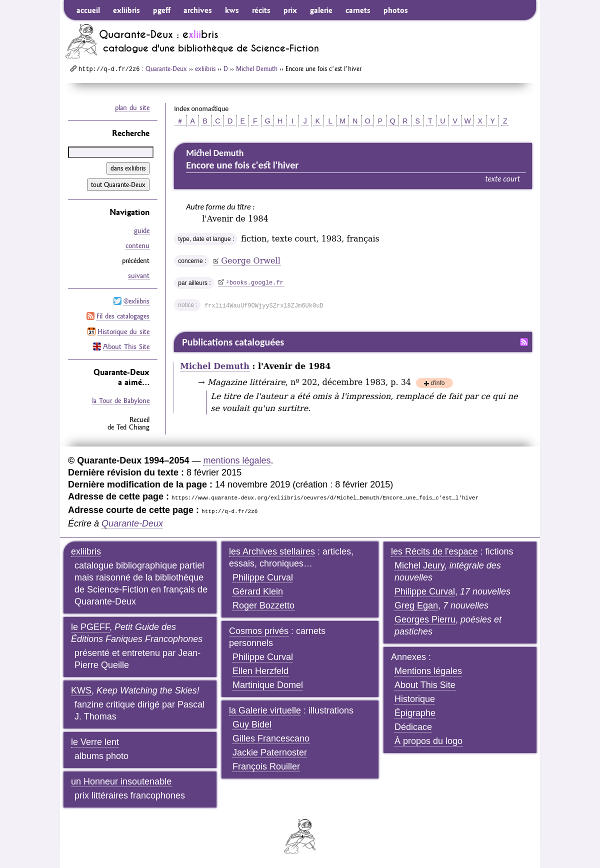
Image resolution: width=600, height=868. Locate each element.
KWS (81, 690)
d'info (437, 384)
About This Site (126, 346)
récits (261, 10)
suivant (139, 275)
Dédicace (413, 727)
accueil (88, 10)
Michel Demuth (257, 68)
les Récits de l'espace (434, 551)
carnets (358, 10)
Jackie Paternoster (270, 752)
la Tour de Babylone (121, 400)
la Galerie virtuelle (265, 710)
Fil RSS (524, 342)
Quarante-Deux (166, 68)
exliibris (126, 10)
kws (232, 10)
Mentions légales (428, 671)
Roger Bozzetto (263, 605)
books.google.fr (255, 283)
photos (396, 10)
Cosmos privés (259, 631)
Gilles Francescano (271, 738)
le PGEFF (90, 627)
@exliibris (136, 301)
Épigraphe (415, 713)
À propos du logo (428, 741)
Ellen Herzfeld (260, 671)
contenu (137, 245)
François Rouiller (266, 766)
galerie (321, 10)
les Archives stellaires (272, 551)
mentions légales (237, 460)
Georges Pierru (425, 619)
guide (142, 230)
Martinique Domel (268, 685)
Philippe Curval (263, 577)
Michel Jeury (419, 565)
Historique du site (123, 331)
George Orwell (251, 261)
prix (290, 10)
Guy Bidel (252, 724)
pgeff (162, 10)
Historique (415, 699)
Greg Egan (416, 605)
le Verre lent (95, 742)
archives (198, 10)
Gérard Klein (258, 591)
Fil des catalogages (123, 316)
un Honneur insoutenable (121, 781)
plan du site (132, 107)
